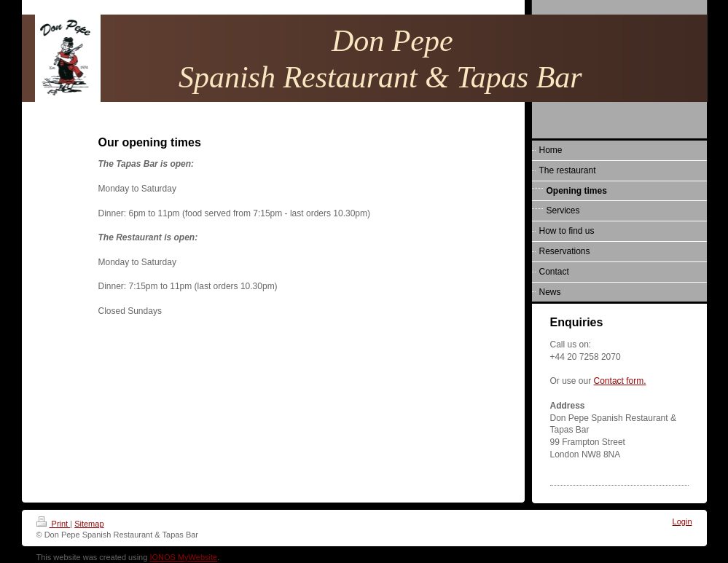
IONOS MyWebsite (183, 557)
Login (682, 521)
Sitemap (89, 524)
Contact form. (620, 381)
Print (54, 524)
